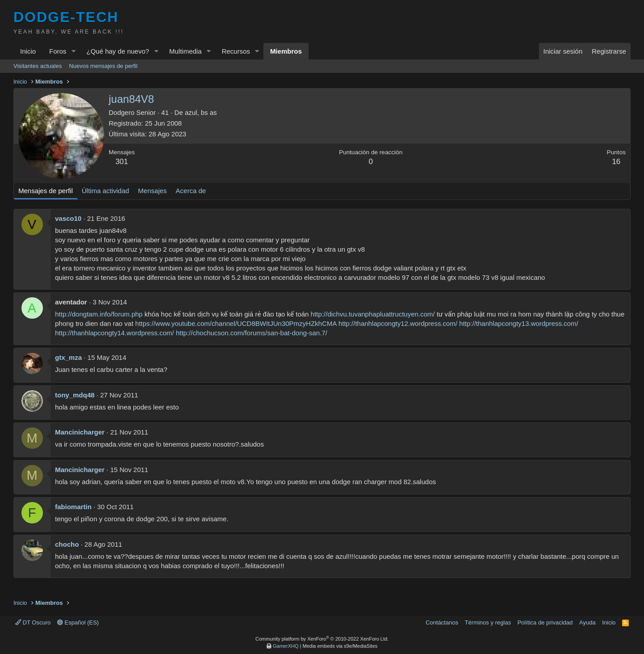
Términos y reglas (488, 622)
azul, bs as (201, 112)
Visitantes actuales (38, 66)
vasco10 (68, 218)
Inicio (28, 51)
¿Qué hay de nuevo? (118, 51)
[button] (73, 51)
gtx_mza (68, 357)
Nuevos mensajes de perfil (103, 66)
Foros (58, 51)
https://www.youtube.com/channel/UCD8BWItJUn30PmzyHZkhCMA (236, 323)
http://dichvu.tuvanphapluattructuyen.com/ (373, 314)
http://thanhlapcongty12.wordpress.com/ (398, 323)
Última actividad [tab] (106, 191)
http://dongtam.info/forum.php (99, 314)
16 (616, 162)
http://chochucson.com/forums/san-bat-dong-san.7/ (252, 333)
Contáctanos (442, 622)
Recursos (236, 51)
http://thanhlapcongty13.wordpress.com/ (519, 323)
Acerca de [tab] (191, 191)
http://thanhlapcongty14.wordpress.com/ (114, 333)
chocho (67, 544)
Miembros (286, 51)
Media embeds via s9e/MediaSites (340, 646)
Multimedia (185, 51)
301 (122, 162)
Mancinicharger (80, 432)
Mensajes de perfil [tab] (46, 191)
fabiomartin (73, 507)
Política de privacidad (545, 622)
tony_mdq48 (75, 395)
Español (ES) (78, 622)
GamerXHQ (286, 646)
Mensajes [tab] (153, 191)
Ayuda (587, 622)
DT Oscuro (33, 622)
